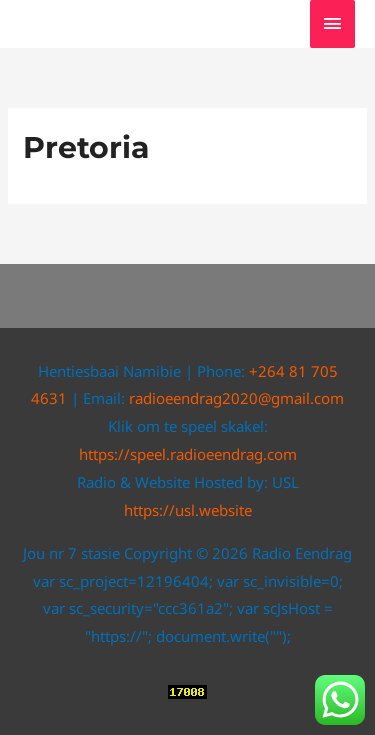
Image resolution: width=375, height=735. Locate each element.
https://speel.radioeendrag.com (188, 454)
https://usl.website (188, 510)
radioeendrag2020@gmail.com (236, 398)
